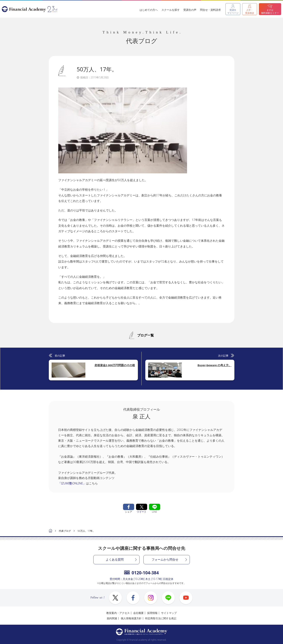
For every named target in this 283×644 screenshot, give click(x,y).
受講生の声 (190, 10)
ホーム (50, 531)
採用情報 (152, 613)
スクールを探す (171, 10)
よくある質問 (115, 559)
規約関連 (112, 618)
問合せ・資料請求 (210, 10)
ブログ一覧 (145, 335)
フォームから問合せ (165, 559)
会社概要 (138, 613)
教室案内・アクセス (118, 613)
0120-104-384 (141, 573)
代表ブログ (65, 531)
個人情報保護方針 (131, 618)
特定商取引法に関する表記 (161, 618)
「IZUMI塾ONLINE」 (72, 483)
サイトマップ (169, 613)
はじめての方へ (149, 10)
